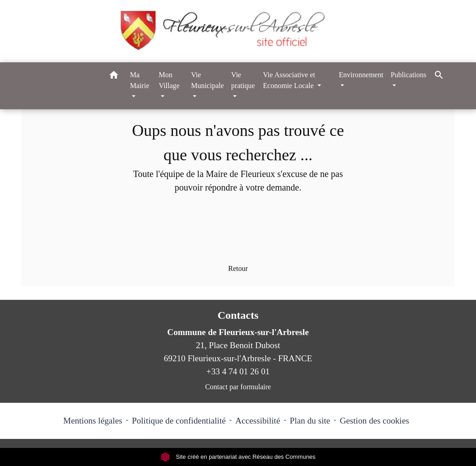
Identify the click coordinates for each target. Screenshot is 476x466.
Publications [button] (408, 75)
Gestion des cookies (374, 421)
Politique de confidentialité (179, 421)
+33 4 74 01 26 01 (238, 371)
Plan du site (310, 421)
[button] (114, 77)
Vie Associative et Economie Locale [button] (289, 80)
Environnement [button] (361, 75)
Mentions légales (93, 421)
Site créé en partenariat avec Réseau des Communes (238, 457)
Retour (238, 268)
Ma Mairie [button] (140, 80)
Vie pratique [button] (243, 80)
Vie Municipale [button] (208, 80)
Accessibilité (258, 421)
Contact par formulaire (238, 387)
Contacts (238, 315)
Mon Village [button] (169, 80)
